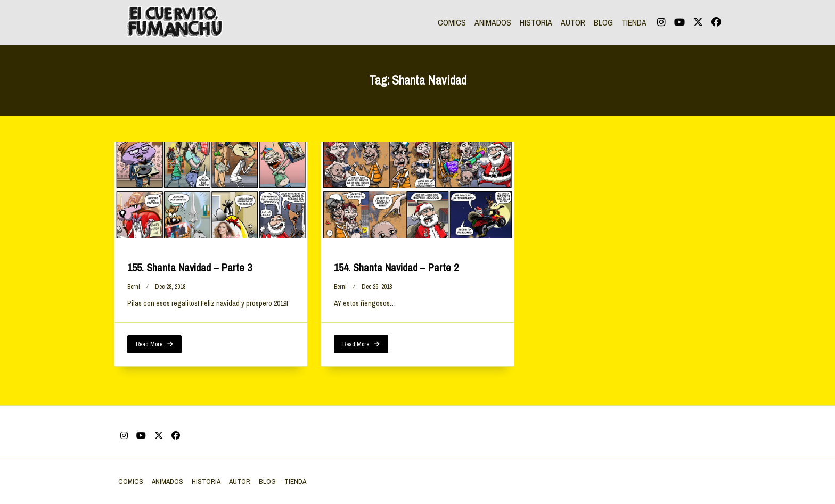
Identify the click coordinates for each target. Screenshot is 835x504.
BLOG (603, 22)
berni (134, 287)
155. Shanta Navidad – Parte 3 (190, 267)
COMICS (452, 22)
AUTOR (573, 22)
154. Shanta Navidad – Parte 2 (396, 267)
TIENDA (634, 22)
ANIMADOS (493, 22)
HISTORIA (536, 22)
